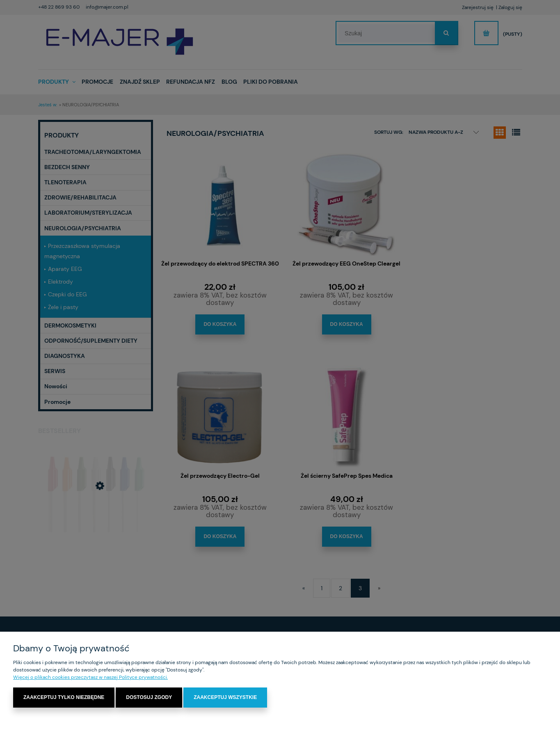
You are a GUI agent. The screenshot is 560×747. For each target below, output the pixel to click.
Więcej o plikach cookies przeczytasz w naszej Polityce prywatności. (90, 677)
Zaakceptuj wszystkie (225, 697)
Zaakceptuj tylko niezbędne (64, 697)
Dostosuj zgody (149, 697)
